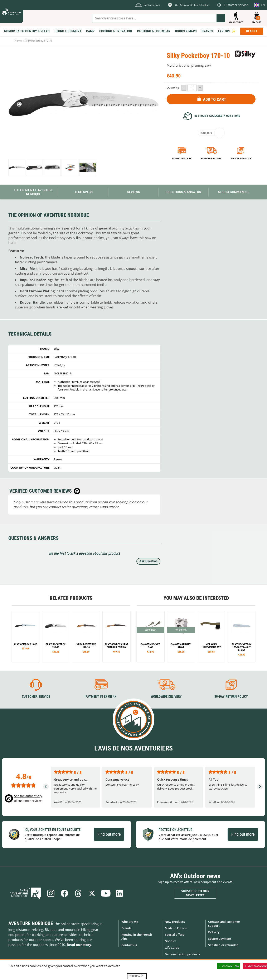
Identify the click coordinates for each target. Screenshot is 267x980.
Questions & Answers (184, 192)
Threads (78, 893)
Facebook (64, 893)
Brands (126, 928)
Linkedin (120, 893)
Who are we (130, 922)
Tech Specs (84, 192)
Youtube (106, 893)
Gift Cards (172, 948)
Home (18, 41)
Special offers (174, 935)
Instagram (51, 893)
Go (221, 18)
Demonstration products (183, 954)
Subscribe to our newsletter (195, 893)
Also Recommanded (234, 192)
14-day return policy (241, 158)
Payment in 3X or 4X (101, 697)
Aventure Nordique (31, 923)
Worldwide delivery (211, 158)
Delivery (214, 932)
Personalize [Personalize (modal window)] (137, 976)
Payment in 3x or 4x (182, 158)
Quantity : (174, 87)
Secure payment (220, 939)
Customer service (36, 697)
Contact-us (129, 945)
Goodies (171, 941)
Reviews (134, 192)
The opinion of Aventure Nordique (33, 192)
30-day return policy (231, 697)
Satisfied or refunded (223, 945)
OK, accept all (229, 966)
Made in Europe (176, 928)
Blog (25, 893)
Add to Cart (215, 99)
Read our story (79, 945)
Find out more (109, 834)
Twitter (92, 893)
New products (175, 922)
